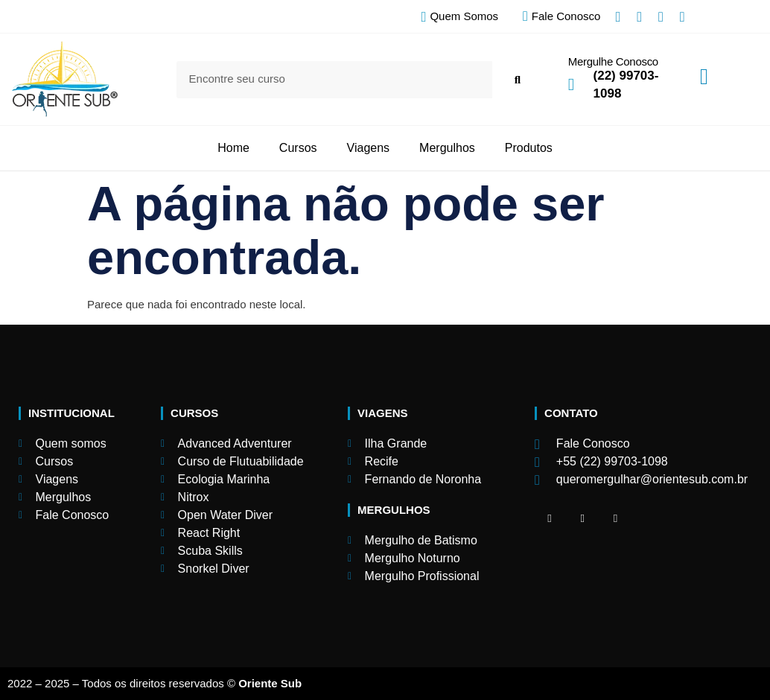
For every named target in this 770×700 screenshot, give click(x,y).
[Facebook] (550, 518)
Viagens (369, 148)
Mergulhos (447, 148)
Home (233, 148)
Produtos (529, 148)
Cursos (298, 148)
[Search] (517, 80)
